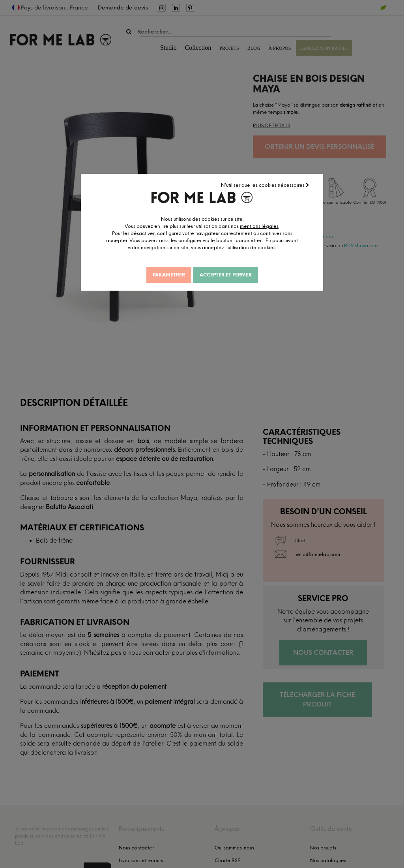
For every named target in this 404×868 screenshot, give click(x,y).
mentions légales (262, 226)
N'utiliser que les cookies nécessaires (266, 185)
